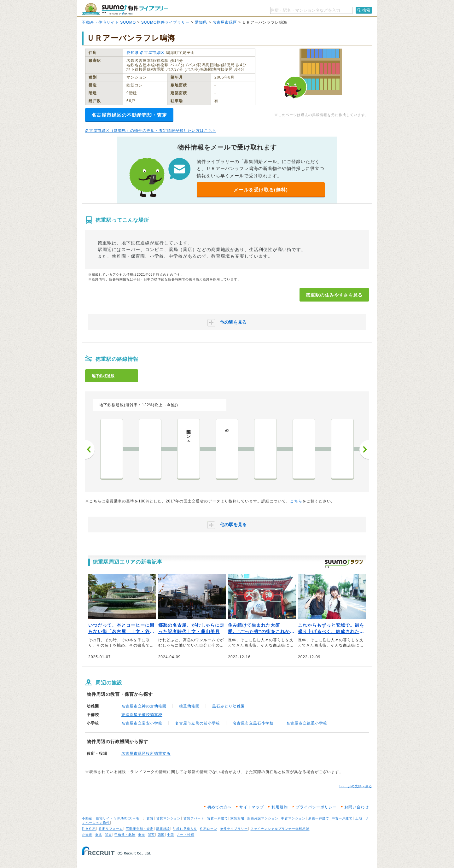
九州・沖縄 (186, 835)
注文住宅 (89, 829)
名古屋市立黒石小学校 (253, 723)
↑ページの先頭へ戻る (355, 786)
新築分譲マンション (263, 818)
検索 (366, 10)
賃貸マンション (169, 818)
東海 (142, 835)
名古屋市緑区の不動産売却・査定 (129, 115)
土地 (359, 818)
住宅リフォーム (111, 829)
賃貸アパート (194, 818)
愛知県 (201, 22)
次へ (364, 449)
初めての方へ (219, 807)
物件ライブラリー (234, 829)
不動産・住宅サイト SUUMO (109, 22)
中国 (171, 835)
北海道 (87, 835)
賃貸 (150, 818)
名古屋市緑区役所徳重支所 (146, 754)
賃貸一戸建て (218, 818)
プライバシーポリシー (316, 807)
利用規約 (280, 807)
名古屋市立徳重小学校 (307, 723)
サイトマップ (252, 807)
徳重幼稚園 (189, 706)
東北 (99, 835)
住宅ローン (209, 829)
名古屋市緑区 (225, 22)
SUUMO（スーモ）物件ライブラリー (125, 9)
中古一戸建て (342, 818)
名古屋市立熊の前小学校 (198, 723)
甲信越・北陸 (125, 835)
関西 (151, 835)
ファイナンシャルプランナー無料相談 (280, 829)
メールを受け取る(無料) (261, 190)
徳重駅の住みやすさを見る (334, 295)
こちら (296, 501)
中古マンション (293, 818)
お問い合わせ (357, 807)
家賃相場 (237, 818)
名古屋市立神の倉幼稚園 (144, 706)
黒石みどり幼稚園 (229, 706)
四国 (161, 835)
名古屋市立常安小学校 (142, 723)
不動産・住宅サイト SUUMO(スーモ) (111, 818)
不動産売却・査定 (140, 829)
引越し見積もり (185, 829)
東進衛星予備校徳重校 (142, 715)
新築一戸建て (319, 818)
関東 (108, 835)
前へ (90, 449)
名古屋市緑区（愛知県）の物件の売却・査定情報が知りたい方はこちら (151, 131)
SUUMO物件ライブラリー (166, 22)
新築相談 (163, 829)
